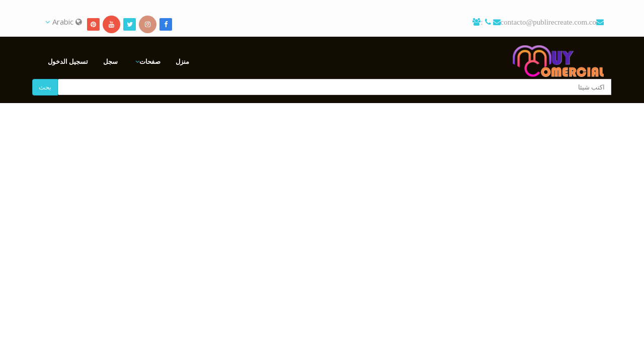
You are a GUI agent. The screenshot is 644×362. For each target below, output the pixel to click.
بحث (45, 87)
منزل (182, 61)
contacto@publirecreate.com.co (548, 22)
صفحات (150, 61)
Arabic (64, 22)
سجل (110, 61)
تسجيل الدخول (68, 61)
